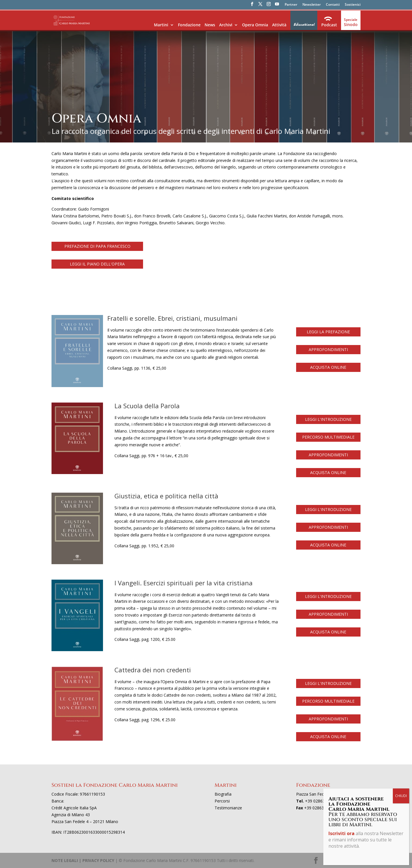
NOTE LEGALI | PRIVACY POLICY (83, 860)
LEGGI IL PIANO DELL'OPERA (97, 264)
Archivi (226, 25)
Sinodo (351, 24)
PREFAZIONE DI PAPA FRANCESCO (97, 246)
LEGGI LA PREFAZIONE (328, 332)
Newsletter (312, 5)
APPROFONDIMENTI (328, 349)
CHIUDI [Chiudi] (401, 796)
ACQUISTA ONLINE (328, 367)
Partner (291, 5)
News (210, 25)
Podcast (329, 25)
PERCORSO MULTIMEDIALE (328, 437)
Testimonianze (228, 808)
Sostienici (353, 5)
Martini (161, 25)
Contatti (333, 5)
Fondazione (189, 25)
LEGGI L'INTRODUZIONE (328, 419)
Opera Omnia (255, 25)
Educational (304, 25)
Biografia (223, 794)
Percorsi (222, 801)
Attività (279, 25)
